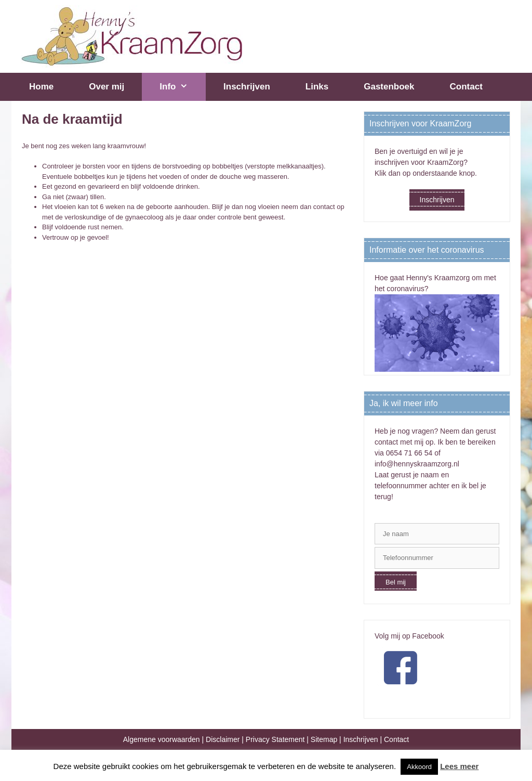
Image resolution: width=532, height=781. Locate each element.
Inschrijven (247, 87)
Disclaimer (223, 739)
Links (317, 87)
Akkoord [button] (419, 767)
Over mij (107, 87)
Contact (466, 87)
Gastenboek (389, 87)
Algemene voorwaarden (162, 739)
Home (41, 87)
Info (183, 87)
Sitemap (324, 739)
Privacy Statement (275, 739)
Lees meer (459, 766)
